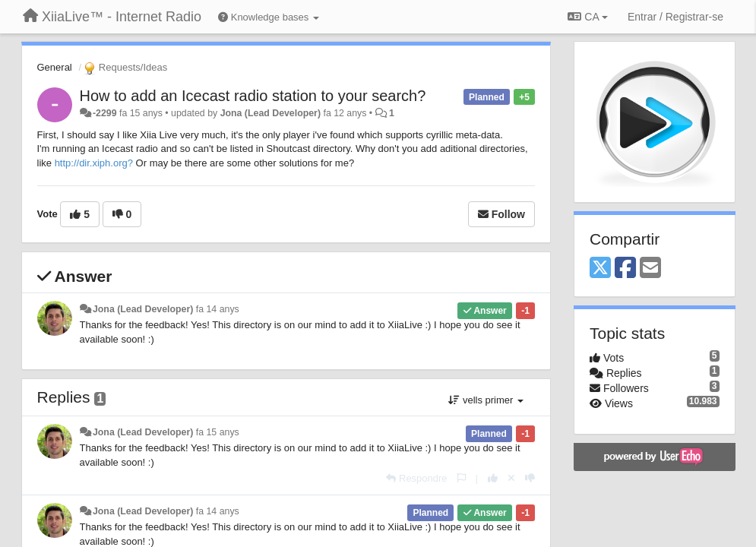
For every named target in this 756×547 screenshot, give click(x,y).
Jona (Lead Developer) (270, 113)
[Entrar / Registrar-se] (675, 17)
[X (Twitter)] (600, 269)
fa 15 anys (218, 432)
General (55, 67)
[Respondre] (416, 478)
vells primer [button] (486, 400)
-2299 (105, 113)
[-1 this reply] (530, 478)
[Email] (650, 269)
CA (587, 17)
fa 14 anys (218, 309)
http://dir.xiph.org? (94, 163)
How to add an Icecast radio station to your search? (253, 96)
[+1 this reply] (493, 478)
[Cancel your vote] (511, 478)
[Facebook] (625, 269)
